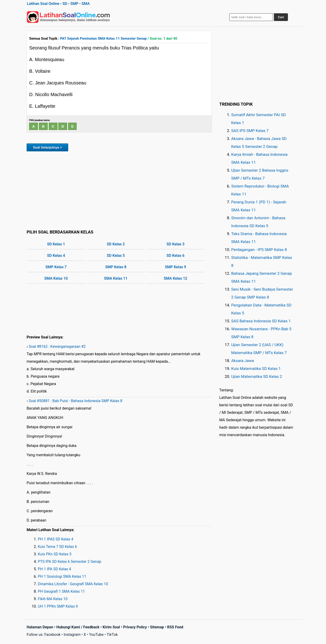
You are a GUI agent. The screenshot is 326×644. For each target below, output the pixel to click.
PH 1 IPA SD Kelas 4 (54, 569)
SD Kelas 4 (56, 256)
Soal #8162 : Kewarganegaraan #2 (57, 346)
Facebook (52, 635)
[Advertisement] (119, 190)
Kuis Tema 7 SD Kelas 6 (57, 547)
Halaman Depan (40, 627)
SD (65, 4)
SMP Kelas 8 (116, 267)
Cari (281, 17)
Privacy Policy (135, 627)
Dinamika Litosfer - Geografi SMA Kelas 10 (73, 584)
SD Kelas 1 (56, 244)
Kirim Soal (111, 627)
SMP (74, 4)
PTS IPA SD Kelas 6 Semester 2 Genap (70, 562)
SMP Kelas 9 (175, 267)
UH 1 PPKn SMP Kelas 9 (58, 606)
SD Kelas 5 (116, 256)
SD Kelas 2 (116, 244)
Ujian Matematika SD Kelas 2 (257, 376)
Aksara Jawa (243, 361)
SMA (86, 4)
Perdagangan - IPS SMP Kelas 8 (259, 250)
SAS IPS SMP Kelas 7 (250, 131)
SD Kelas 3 (175, 244)
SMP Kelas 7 (56, 267)
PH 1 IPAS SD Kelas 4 (56, 539)
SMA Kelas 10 (56, 278)
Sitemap (157, 627)
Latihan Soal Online (43, 4)
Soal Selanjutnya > (47, 147)
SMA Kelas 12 (175, 278)
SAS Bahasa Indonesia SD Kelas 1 (261, 321)
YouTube (96, 635)
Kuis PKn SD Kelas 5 (55, 554)
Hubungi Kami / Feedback (78, 627)
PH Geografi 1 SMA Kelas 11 (61, 591)
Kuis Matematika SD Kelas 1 (256, 369)
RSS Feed (175, 627)
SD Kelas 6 (175, 256)
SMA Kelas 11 (116, 278)
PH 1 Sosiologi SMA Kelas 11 (62, 576)
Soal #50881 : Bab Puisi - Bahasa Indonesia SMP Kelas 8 (76, 401)
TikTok (112, 635)
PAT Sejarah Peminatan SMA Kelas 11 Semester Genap (103, 38)
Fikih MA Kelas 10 (53, 599)
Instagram (72, 635)
